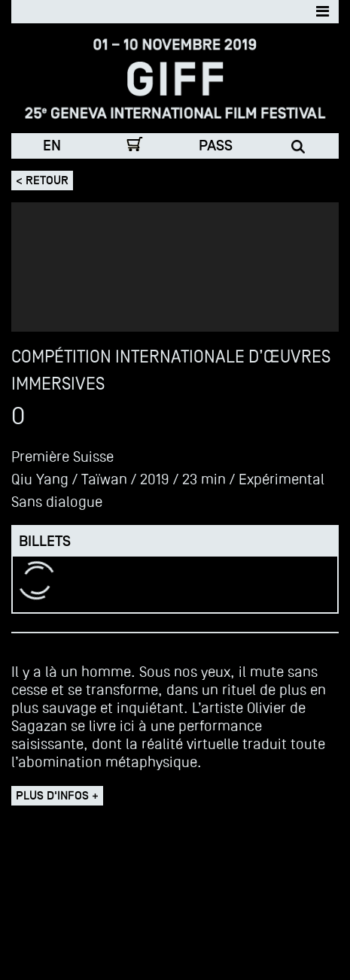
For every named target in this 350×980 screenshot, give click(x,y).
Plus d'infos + (57, 796)
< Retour (42, 181)
